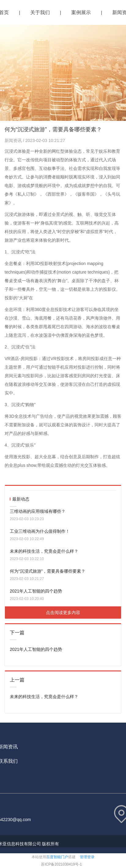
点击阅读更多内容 (63, 613)
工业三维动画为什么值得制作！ (40, 531)
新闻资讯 (14, 140)
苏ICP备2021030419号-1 (61, 864)
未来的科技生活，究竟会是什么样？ (44, 551)
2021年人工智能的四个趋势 (36, 591)
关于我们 (40, 12)
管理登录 (87, 857)
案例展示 (81, 12)
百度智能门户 (57, 857)
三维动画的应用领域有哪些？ (38, 511)
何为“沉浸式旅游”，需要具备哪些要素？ (48, 571)
